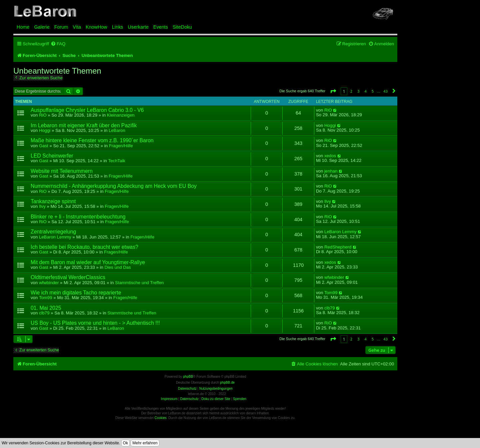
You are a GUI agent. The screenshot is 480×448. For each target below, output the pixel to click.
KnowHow (96, 27)
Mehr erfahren (145, 443)
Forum (61, 27)
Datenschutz (189, 399)
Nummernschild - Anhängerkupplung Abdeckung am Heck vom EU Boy (114, 186)
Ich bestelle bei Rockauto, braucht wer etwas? (84, 247)
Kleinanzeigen (121, 115)
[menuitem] (58, 44)
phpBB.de (227, 383)
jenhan (331, 171)
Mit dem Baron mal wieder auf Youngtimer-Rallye (88, 262)
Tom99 (46, 298)
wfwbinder (49, 283)
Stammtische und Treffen (139, 283)
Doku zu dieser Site (216, 399)
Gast (44, 146)
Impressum (169, 399)
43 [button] (385, 91)
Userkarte (138, 27)
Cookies (161, 418)
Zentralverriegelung (53, 232)
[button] (333, 91)
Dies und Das (117, 267)
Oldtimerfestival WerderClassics (68, 277)
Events (161, 27)
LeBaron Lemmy (55, 237)
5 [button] (373, 91)
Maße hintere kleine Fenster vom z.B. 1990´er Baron (92, 140)
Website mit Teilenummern (62, 171)
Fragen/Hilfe (121, 146)
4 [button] (366, 91)
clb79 (44, 313)
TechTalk (116, 161)
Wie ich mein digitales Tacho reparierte (76, 293)
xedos (330, 156)
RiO (43, 115)
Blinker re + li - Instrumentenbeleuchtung (78, 217)
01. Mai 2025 (46, 308)
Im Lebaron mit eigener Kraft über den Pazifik (84, 125)
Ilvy (42, 206)
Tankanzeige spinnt (53, 201)
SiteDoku (182, 27)
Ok (125, 443)
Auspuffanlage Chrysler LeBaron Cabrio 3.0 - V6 (87, 110)
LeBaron (117, 130)
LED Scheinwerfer (52, 156)
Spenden (240, 399)
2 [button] (351, 91)
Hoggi (45, 130)
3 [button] (358, 91)
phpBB (188, 377)
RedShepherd (338, 247)
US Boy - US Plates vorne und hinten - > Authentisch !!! (95, 323)
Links (118, 27)
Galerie (42, 27)
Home (23, 27)
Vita (77, 27)
